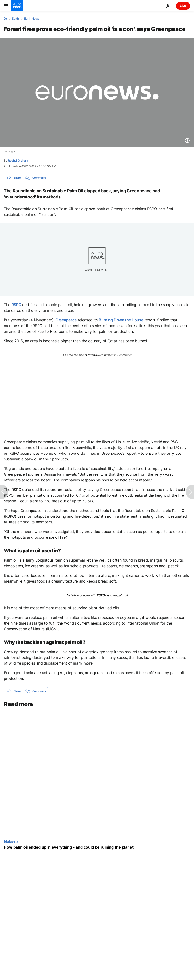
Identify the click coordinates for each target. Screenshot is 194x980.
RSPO (16, 305)
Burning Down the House (121, 320)
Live (183, 6)
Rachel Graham (18, 160)
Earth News (32, 19)
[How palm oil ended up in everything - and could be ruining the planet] (97, 847)
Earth (15, 19)
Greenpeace (66, 320)
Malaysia (11, 841)
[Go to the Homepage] (17, 6)
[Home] (5, 18)
